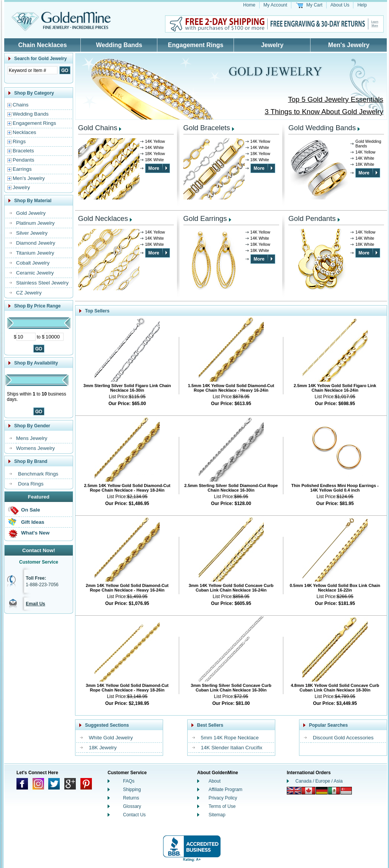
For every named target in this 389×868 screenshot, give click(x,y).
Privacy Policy (223, 798)
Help (362, 5)
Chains (21, 105)
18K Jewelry (103, 748)
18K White (154, 160)
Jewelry (272, 45)
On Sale (31, 510)
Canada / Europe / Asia (319, 781)
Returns (131, 798)
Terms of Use (222, 806)
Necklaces (24, 132)
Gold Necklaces (103, 218)
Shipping (132, 790)
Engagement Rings (196, 45)
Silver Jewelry (32, 233)
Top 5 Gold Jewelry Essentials (336, 99)
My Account (275, 5)
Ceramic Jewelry (35, 273)
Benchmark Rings (38, 474)
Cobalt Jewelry (33, 263)
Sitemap (217, 815)
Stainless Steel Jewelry (42, 283)
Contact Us (134, 815)
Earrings (22, 169)
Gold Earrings (205, 218)
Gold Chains (98, 128)
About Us (340, 5)
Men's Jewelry (349, 45)
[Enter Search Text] (33, 70)
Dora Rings (31, 484)
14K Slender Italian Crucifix (232, 748)
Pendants (23, 160)
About (215, 781)
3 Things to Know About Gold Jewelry (324, 112)
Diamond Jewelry (36, 243)
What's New (35, 533)
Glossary (132, 806)
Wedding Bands (119, 45)
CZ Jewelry (29, 293)
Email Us (35, 604)
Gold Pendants (312, 218)
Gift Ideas (33, 522)
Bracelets (23, 151)
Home (249, 5)
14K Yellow (155, 141)
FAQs (129, 781)
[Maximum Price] (54, 337)
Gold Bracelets (207, 128)
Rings (19, 141)
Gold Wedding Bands (322, 128)
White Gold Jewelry (111, 738)
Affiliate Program (226, 790)
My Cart (314, 5)
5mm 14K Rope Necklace (230, 738)
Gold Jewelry (31, 213)
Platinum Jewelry (35, 223)
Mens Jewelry (32, 438)
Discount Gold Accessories (343, 738)
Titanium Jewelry (35, 253)
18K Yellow (155, 154)
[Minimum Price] (26, 337)
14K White (154, 147)
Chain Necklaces (42, 45)
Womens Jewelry (35, 448)
